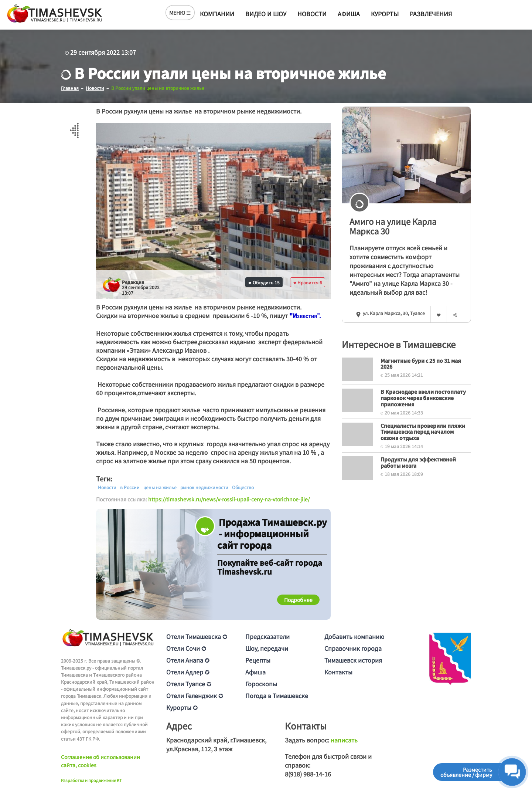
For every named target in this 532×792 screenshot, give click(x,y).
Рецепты (258, 660)
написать (344, 740)
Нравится (308, 282)
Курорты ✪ (182, 707)
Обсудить (264, 282)
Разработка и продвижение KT (91, 780)
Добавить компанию (354, 636)
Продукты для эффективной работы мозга (418, 462)
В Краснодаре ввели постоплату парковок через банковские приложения (423, 398)
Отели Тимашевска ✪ (197, 636)
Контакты (338, 672)
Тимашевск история (353, 660)
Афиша (349, 14)
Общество (243, 487)
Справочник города (353, 648)
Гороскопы (261, 684)
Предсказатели (267, 636)
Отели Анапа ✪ (188, 660)
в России (130, 487)
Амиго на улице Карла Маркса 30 (393, 226)
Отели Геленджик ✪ (195, 695)
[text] (307, 316)
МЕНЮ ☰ (180, 13)
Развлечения (431, 14)
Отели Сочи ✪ (186, 648)
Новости (312, 14)
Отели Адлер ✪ (188, 672)
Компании (217, 14)
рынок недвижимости (204, 487)
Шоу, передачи (267, 648)
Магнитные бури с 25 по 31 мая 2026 (421, 364)
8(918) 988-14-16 (308, 774)
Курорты (385, 14)
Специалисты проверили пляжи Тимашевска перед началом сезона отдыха (423, 432)
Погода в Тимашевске (277, 695)
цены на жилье (160, 487)
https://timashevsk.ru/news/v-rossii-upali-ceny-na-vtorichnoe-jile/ (229, 499)
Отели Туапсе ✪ (189, 684)
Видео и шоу (266, 14)
